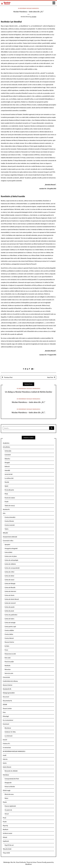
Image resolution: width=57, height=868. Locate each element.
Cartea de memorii (10, 603)
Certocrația (8, 451)
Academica (6, 443)
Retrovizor (8, 669)
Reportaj (5, 826)
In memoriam (7, 748)
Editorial (7, 467)
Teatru (7, 529)
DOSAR (5, 705)
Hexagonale (8, 783)
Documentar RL (7, 701)
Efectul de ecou (9, 794)
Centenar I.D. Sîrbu (10, 732)
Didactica (7, 459)
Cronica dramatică (10, 517)
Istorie (5, 763)
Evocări (5, 740)
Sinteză (5, 837)
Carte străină (8, 552)
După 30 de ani (9, 845)
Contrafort (8, 455)
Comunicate (6, 677)
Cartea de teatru (9, 619)
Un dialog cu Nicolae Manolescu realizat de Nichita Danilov (28, 392)
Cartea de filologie (10, 584)
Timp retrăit (6, 853)
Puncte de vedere (10, 498)
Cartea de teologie (10, 623)
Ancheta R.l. (6, 509)
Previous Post (8, 377)
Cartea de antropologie (11, 560)
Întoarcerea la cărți (10, 654)
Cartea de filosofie (10, 587)
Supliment (6, 841)
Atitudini (5, 533)
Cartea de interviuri (10, 591)
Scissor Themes (37, 862)
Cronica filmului (9, 521)
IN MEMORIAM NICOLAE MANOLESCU (29, 8)
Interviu (5, 759)
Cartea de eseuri (9, 580)
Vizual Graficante (21, 862)
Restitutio (7, 666)
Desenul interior (9, 642)
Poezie (5, 802)
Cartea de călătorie (10, 564)
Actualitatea (6, 447)
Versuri (7, 814)
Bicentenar (8, 728)
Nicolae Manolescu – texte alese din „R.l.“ (28, 402)
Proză (5, 818)
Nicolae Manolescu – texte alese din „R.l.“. (29, 412)
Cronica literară (9, 638)
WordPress (28, 864)
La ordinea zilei (9, 478)
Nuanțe (7, 482)
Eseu (4, 712)
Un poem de (8, 810)
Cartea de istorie (10, 595)
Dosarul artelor (7, 708)
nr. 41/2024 (33, 17)
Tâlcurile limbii (7, 849)
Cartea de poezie (10, 607)
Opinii (6, 486)
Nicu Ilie (13, 862)
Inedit (5, 755)
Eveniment (6, 724)
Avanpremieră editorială (10, 537)
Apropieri (7, 545)
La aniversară (9, 736)
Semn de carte (9, 673)
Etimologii (6, 716)
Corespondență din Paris (12, 779)
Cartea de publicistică (11, 615)
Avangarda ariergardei (11, 548)
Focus (6, 650)
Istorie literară (7, 767)
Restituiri (6, 829)
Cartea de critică (9, 572)
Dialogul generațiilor (9, 693)
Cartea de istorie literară (12, 599)
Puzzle (7, 502)
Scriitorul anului (7, 833)
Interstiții (7, 470)
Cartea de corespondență (12, 568)
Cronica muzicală (10, 525)
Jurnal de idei (9, 474)
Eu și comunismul (8, 720)
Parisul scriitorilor (10, 787)
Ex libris (7, 646)
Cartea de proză (9, 611)
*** (28, 15)
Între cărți (8, 658)
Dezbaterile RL (7, 689)
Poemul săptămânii (10, 806)
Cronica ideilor (9, 634)
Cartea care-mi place (11, 556)
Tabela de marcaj (10, 506)
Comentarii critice (8, 541)
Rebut (6, 798)
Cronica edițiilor (9, 630)
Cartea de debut (9, 576)
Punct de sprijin (9, 662)
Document (6, 697)
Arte (4, 513)
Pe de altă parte (9, 490)
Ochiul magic (7, 790)
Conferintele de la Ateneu (10, 681)
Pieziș (6, 494)
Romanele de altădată (11, 771)
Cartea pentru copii (10, 627)
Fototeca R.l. (7, 744)
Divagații (7, 463)
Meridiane (6, 775)
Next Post (50, 377)
